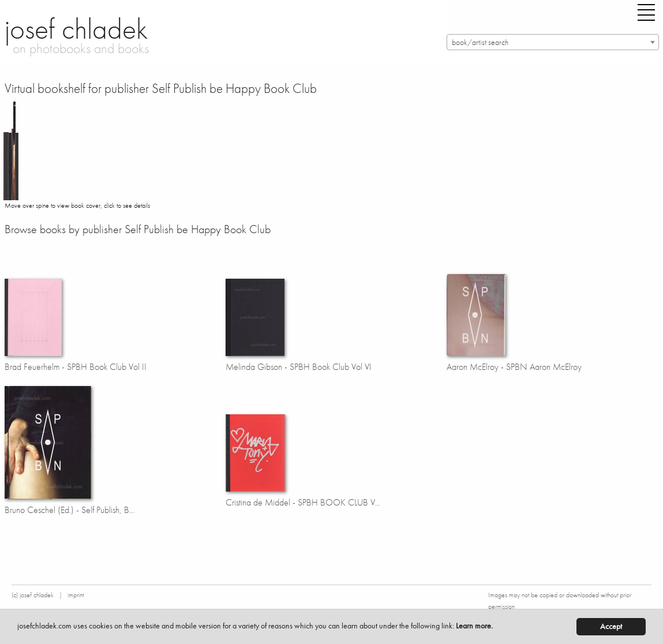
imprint (76, 595)
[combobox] (553, 42)
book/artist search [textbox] (480, 42)
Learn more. (474, 626)
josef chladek (76, 29)
